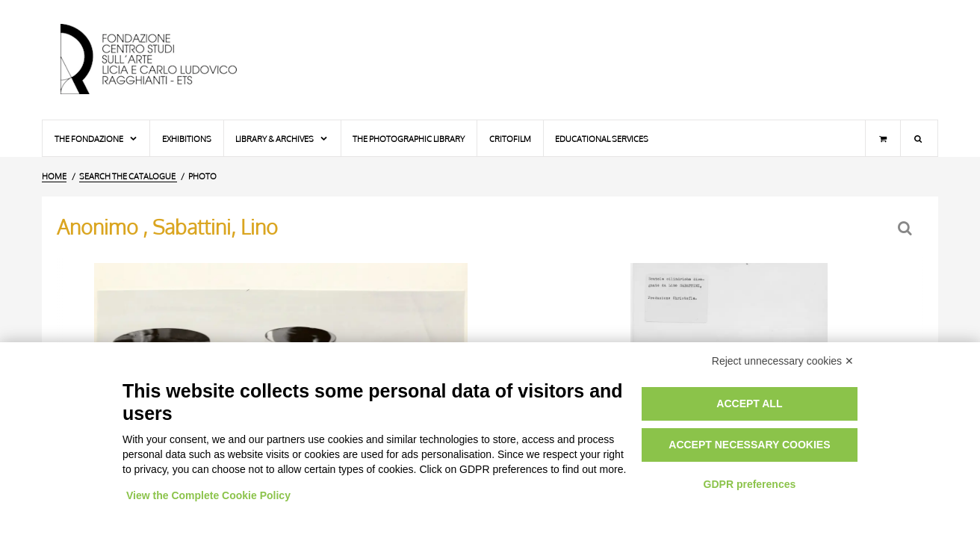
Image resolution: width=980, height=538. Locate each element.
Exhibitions (187, 139)
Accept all (749, 403)
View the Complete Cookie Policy (208, 495)
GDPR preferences (750, 484)
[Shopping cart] (883, 138)
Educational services (602, 139)
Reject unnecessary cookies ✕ (783, 361)
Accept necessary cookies (749, 445)
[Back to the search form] (906, 228)
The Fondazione (96, 139)
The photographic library (409, 139)
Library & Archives (282, 139)
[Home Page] (161, 60)
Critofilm (510, 139)
